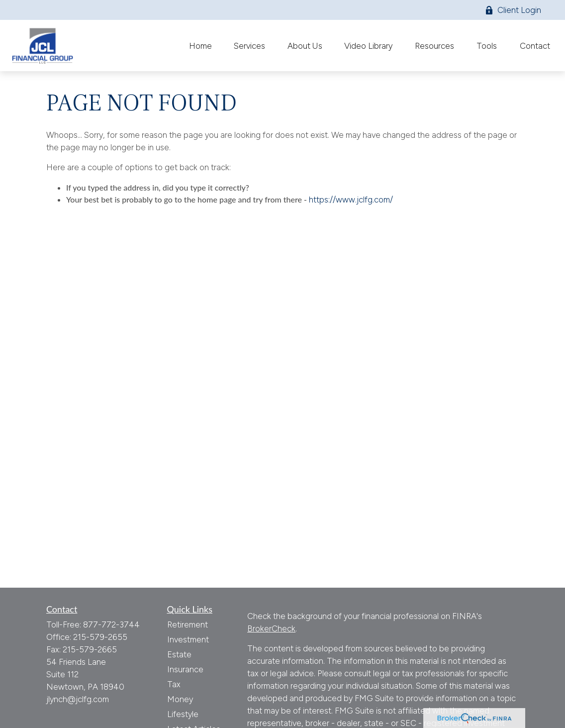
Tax (174, 684)
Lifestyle (183, 714)
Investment (188, 639)
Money (180, 699)
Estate (179, 654)
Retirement (188, 624)
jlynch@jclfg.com (78, 699)
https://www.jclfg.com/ (351, 200)
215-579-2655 (100, 637)
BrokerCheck (271, 628)
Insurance (185, 669)
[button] (200, 46)
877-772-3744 (111, 624)
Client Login (513, 10)
